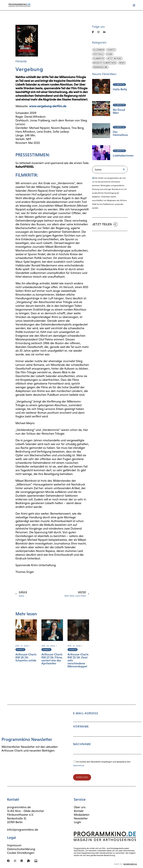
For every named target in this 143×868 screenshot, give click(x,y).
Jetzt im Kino (114, 58)
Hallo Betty (120, 89)
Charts (20, 650)
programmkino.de (19, 807)
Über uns (80, 807)
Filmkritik (21, 61)
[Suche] (124, 170)
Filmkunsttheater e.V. (20, 815)
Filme (110, 54)
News (122, 63)
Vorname (81, 726)
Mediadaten (82, 815)
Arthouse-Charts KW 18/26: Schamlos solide (26, 657)
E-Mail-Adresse (107, 734)
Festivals (98, 54)
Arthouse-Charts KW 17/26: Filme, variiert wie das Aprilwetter (52, 659)
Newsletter (81, 818)
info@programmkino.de (23, 830)
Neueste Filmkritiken (105, 63)
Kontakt (79, 811)
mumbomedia (130, 864)
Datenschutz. (79, 765)
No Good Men (119, 111)
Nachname (82, 744)
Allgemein (99, 50)
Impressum (14, 845)
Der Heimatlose (120, 133)
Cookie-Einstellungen (21, 853)
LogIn (78, 822)
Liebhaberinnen (123, 155)
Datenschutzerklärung (21, 849)
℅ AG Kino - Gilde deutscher (26, 811)
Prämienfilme (100, 67)
